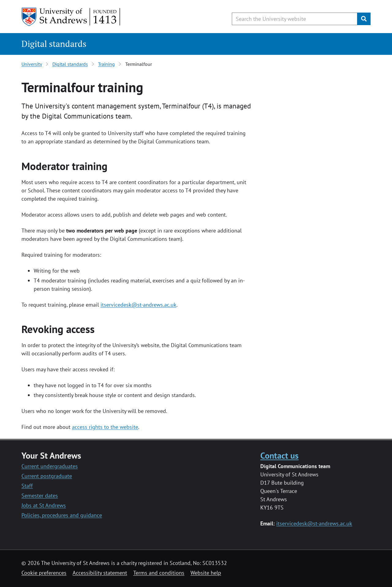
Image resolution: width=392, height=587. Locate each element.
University (32, 64)
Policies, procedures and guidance (62, 515)
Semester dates (40, 496)
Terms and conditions (159, 573)
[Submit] (364, 19)
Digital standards (54, 44)
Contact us (279, 455)
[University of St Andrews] (71, 17)
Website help (206, 573)
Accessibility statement (100, 573)
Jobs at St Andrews (44, 505)
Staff (27, 486)
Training (106, 64)
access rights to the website (105, 427)
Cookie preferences (44, 573)
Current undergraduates (50, 466)
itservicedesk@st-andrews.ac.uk (138, 305)
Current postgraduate (47, 476)
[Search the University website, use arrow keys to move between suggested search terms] (295, 19)
